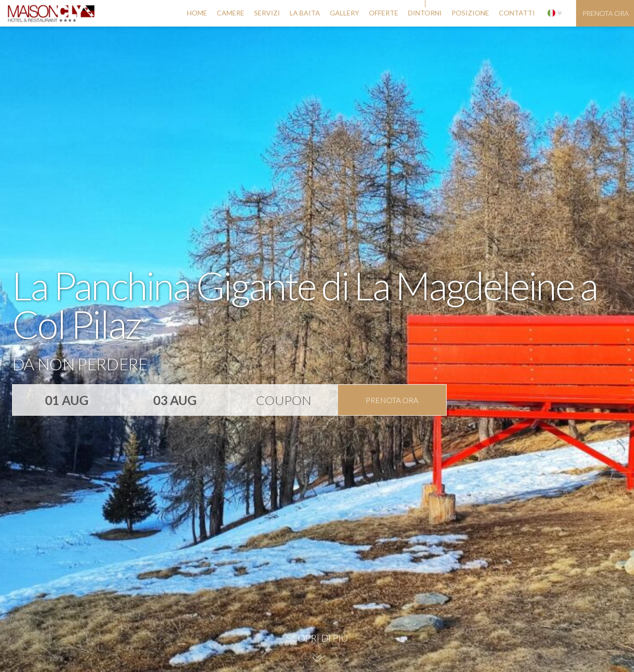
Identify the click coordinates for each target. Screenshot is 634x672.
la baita (305, 13)
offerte (384, 13)
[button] (555, 13)
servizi (267, 13)
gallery (345, 13)
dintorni (425, 13)
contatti (517, 13)
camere (231, 13)
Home (197, 13)
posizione (470, 13)
